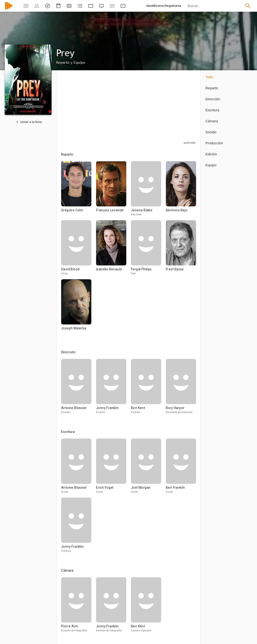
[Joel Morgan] (148, 468)
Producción (214, 143)
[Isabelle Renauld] (114, 250)
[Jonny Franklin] (114, 388)
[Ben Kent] (148, 388)
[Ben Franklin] (181, 468)
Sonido (211, 132)
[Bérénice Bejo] (181, 191)
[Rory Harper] (181, 388)
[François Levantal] (114, 191)
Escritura (212, 110)
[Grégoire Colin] (79, 191)
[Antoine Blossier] (79, 388)
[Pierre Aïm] (79, 607)
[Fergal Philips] (148, 250)
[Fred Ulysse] (181, 250)
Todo (209, 77)
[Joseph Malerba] (76, 309)
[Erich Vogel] (114, 468)
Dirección (213, 99)
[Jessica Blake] (148, 191)
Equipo (211, 165)
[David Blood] (79, 250)
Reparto (212, 88)
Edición (211, 154)
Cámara (212, 121)
